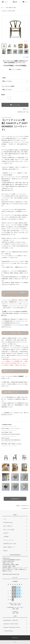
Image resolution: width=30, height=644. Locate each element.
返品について (26, 109)
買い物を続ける (26, 508)
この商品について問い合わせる (23, 506)
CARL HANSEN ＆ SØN (11, 8)
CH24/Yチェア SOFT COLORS (9, 11)
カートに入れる (15, 105)
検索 (15, 2)
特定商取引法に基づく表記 (23, 112)
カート (25, 2)
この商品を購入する (15, 499)
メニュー (5, 2)
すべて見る (26, 57)
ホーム (2, 8)
